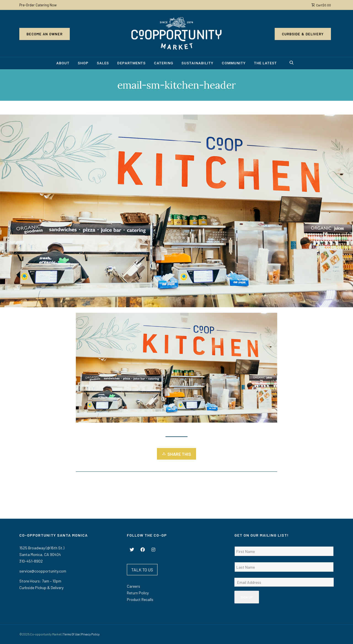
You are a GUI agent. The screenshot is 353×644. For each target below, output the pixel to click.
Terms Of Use (71, 634)
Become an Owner (45, 34)
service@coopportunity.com (43, 571)
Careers (133, 586)
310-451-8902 (31, 561)
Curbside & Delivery (303, 34)
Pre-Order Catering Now (38, 5)
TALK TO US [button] (142, 570)
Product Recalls (140, 599)
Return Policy (138, 593)
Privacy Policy (90, 634)
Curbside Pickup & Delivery (41, 588)
